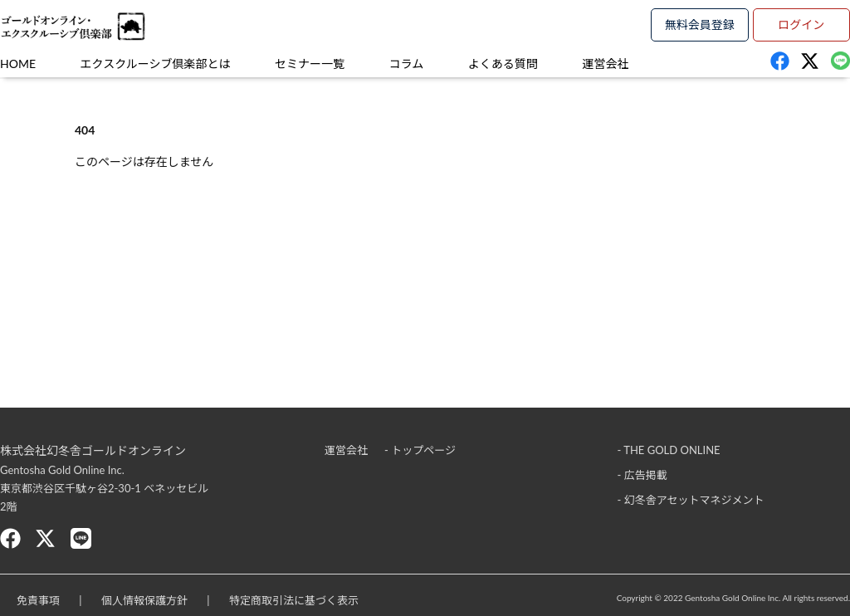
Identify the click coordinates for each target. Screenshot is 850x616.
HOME (18, 64)
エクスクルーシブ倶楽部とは (156, 64)
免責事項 (38, 600)
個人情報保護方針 (144, 600)
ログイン (801, 24)
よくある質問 (503, 64)
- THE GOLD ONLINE (669, 450)
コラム (407, 64)
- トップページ (420, 450)
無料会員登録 (700, 24)
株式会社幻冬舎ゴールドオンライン (93, 450)
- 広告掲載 (642, 475)
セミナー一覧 (310, 64)
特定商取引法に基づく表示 (294, 600)
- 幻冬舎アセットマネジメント (691, 500)
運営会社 (605, 64)
